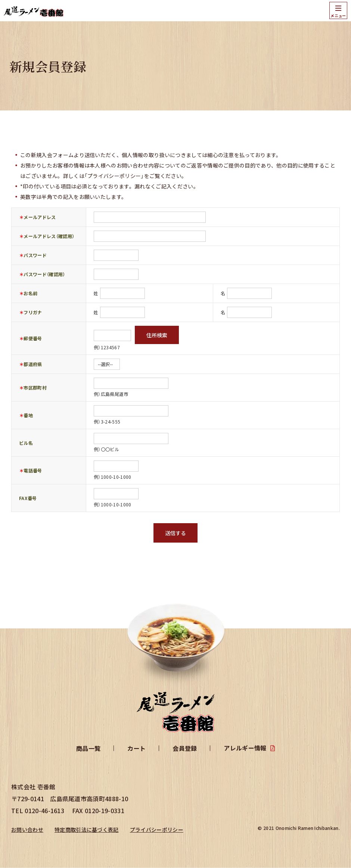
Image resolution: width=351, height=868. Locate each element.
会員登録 (185, 748)
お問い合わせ (27, 830)
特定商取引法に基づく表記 (87, 830)
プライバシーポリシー (157, 830)
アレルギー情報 (245, 748)
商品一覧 (88, 748)
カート (136, 748)
